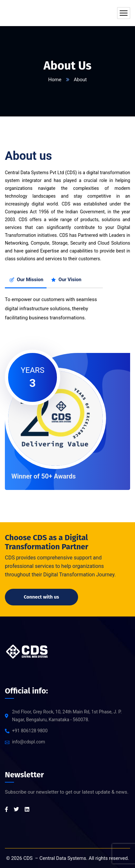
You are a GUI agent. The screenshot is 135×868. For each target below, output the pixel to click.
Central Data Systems (63, 858)
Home (55, 80)
